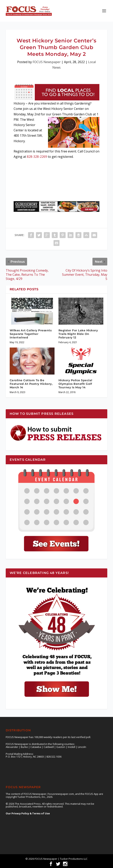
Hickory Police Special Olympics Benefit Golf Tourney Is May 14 (75, 384)
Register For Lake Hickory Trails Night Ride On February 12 (78, 334)
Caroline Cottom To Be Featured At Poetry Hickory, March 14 (31, 384)
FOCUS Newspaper (47, 62)
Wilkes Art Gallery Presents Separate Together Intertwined (31, 334)
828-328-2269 (37, 157)
